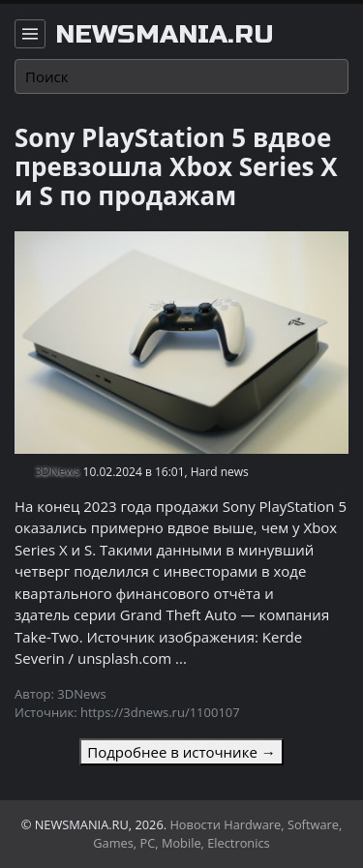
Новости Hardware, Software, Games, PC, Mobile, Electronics (217, 834)
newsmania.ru (165, 35)
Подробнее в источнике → (181, 752)
